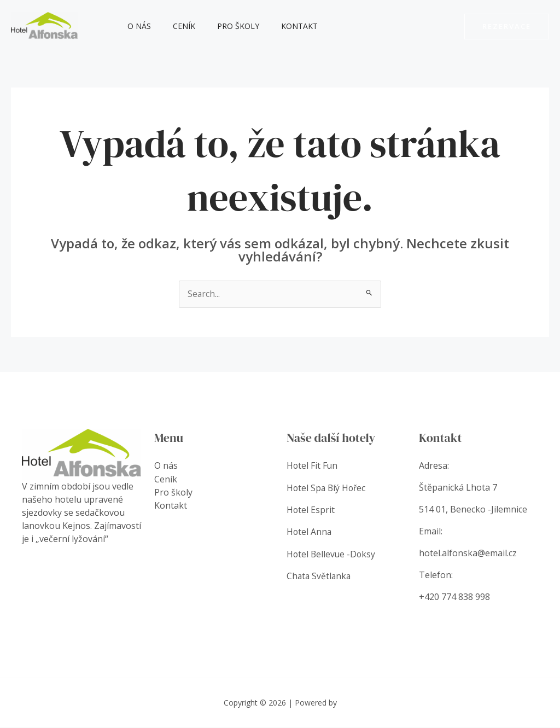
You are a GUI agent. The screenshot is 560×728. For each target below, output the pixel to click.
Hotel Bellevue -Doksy (332, 554)
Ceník (174, 26)
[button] (507, 27)
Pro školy (222, 26)
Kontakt (276, 26)
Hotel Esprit (312, 510)
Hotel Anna (310, 532)
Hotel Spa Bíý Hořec (327, 488)
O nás (136, 26)
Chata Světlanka (320, 575)
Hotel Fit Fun (313, 466)
